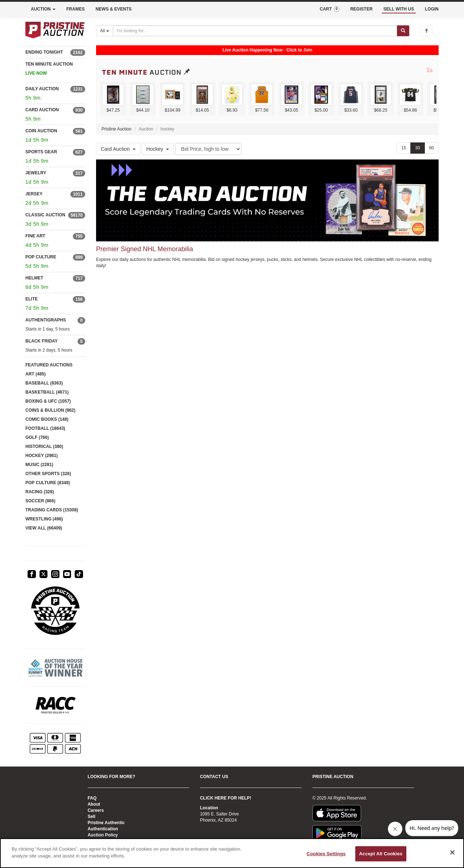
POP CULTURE (41, 257)
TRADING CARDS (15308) (52, 510)
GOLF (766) (37, 437)
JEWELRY (36, 173)
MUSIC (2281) (39, 465)
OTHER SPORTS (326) (48, 474)
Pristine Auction (117, 129)
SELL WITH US (399, 9)
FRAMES (76, 9)
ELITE (32, 299)
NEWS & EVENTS (114, 9)
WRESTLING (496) (44, 519)
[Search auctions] (255, 31)
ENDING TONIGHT (44, 52)
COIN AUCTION (41, 131)
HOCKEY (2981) (42, 456)
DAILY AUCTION (42, 89)
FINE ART (35, 236)
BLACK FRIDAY (42, 341)
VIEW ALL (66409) (44, 528)
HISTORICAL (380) (44, 447)
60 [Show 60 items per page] (432, 148)
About (94, 804)
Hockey (158, 149)
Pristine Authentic (106, 823)
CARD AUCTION (42, 110)
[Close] (452, 852)
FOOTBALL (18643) (45, 428)
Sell (92, 817)
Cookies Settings (326, 854)
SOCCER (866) (40, 501)
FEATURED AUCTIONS (49, 365)
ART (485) (36, 374)
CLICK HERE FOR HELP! (226, 798)
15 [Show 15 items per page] (404, 148)
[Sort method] (208, 149)
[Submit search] (403, 31)
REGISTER (361, 9)
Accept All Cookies (381, 854)
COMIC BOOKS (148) (47, 419)
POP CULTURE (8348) (48, 483)
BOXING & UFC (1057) (48, 401)
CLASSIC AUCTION (45, 215)
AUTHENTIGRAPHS (46, 320)
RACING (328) (40, 492)
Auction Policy (103, 835)
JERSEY (34, 194)
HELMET (34, 278)
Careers (96, 810)
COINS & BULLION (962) (50, 410)
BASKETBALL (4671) (47, 392)
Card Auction (118, 149)
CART (330, 9)
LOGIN (432, 9)
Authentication (103, 829)
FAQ (92, 798)
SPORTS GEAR (41, 152)
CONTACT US (214, 777)
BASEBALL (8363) (44, 383)
